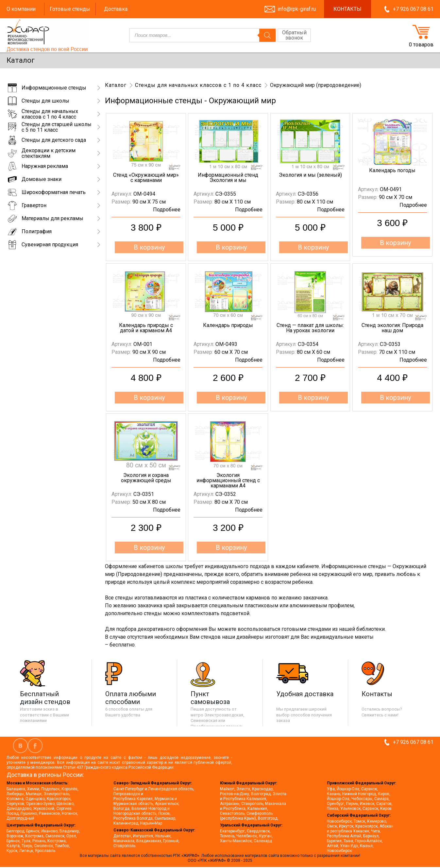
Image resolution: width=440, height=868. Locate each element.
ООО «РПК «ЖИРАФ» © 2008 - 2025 (220, 860)
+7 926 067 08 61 (413, 9)
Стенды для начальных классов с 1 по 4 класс (198, 85)
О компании (21, 9)
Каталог (116, 85)
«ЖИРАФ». (191, 856)
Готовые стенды (70, 9)
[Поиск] (267, 35)
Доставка (116, 9)
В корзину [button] (149, 247)
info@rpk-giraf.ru (297, 9)
